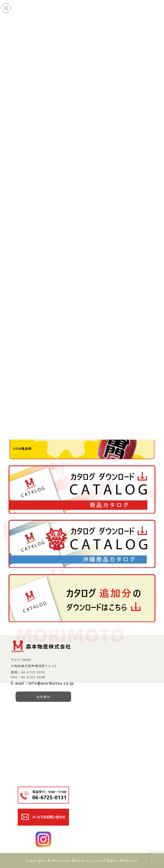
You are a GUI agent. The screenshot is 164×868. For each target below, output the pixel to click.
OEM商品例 (22, 449)
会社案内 (43, 697)
